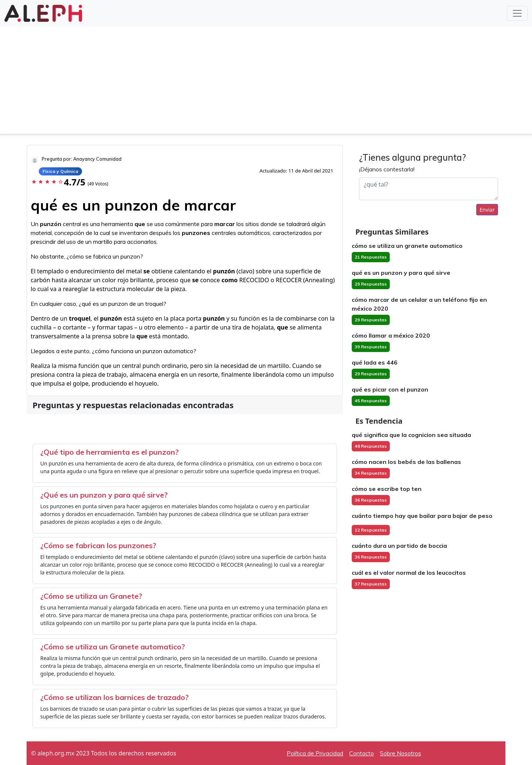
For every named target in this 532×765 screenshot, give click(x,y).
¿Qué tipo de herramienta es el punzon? (110, 452)
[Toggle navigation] (517, 13)
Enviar (487, 210)
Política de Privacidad (315, 753)
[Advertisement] (266, 82)
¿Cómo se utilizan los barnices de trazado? (115, 697)
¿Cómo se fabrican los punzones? (98, 545)
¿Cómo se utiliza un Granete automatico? (113, 647)
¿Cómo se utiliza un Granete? (91, 596)
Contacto (362, 753)
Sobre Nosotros (400, 753)
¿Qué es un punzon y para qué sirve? (104, 495)
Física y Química (60, 171)
